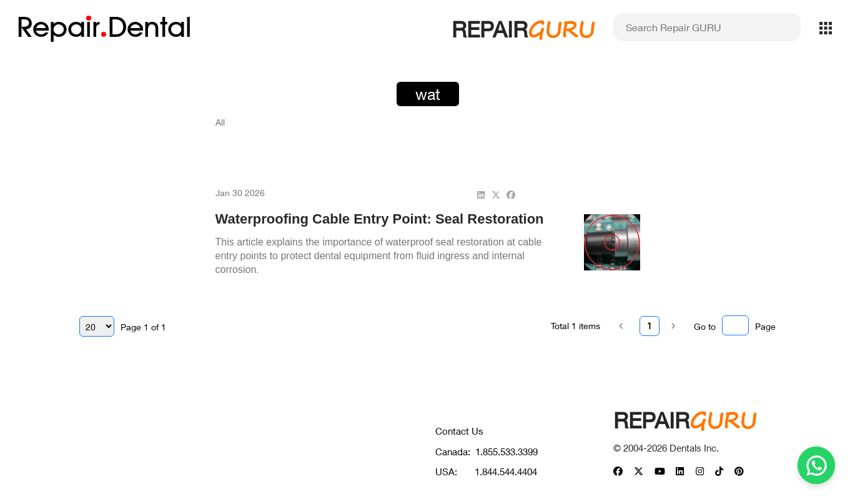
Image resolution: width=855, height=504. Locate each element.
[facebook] (511, 195)
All (220, 122)
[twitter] (496, 195)
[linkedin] (481, 195)
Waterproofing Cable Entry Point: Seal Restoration (380, 219)
